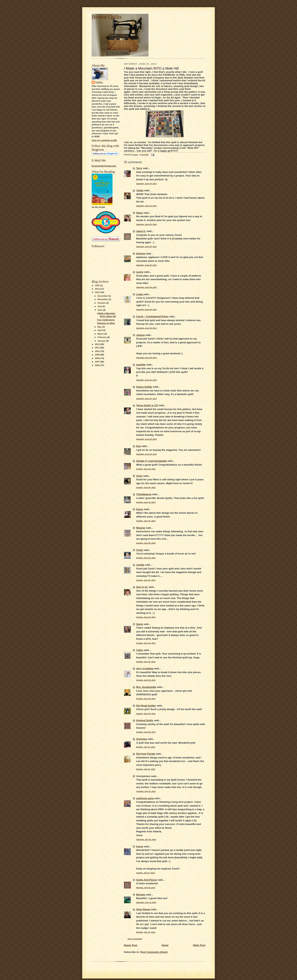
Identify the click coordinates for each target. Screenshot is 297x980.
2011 (98, 348)
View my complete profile (104, 140)
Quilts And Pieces (147, 880)
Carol (99, 82)
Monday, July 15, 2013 (146, 932)
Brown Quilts (107, 17)
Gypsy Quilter (144, 387)
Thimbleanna (144, 494)
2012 (98, 344)
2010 (98, 351)
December (103, 296)
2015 (98, 285)
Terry (139, 168)
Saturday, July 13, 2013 (146, 902)
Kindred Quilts (145, 720)
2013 (98, 292)
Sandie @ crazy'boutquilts (152, 461)
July (100, 306)
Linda (140, 294)
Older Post (199, 945)
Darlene (141, 254)
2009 (98, 355)
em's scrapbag (145, 668)
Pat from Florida (146, 754)
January (102, 341)
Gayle (140, 624)
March (101, 334)
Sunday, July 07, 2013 (146, 873)
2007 (98, 362)
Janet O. (141, 231)
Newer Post (131, 945)
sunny (140, 272)
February (102, 337)
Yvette (140, 190)
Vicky (139, 476)
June (100, 310)
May (100, 327)
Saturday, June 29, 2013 (146, 184)
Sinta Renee (143, 909)
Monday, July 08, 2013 (146, 888)
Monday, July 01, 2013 (146, 747)
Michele (141, 895)
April (100, 330)
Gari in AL (142, 587)
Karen (140, 509)
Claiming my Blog (106, 323)
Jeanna (140, 335)
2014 (98, 289)
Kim (139, 446)
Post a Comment (135, 939)
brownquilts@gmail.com (104, 166)
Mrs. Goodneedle (146, 687)
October (102, 303)
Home (165, 945)
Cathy (140, 650)
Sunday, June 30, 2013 (146, 469)
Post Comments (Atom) (154, 952)
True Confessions (106, 320)
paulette (141, 365)
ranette (140, 565)
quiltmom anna (145, 798)
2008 (98, 358)
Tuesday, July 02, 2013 (146, 791)
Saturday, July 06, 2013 (146, 839)
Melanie (141, 528)
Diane (140, 213)
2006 (98, 365)
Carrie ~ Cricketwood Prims (152, 316)
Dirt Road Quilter (146, 706)
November (103, 299)
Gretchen (142, 739)
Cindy (140, 550)
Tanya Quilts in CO (147, 405)
